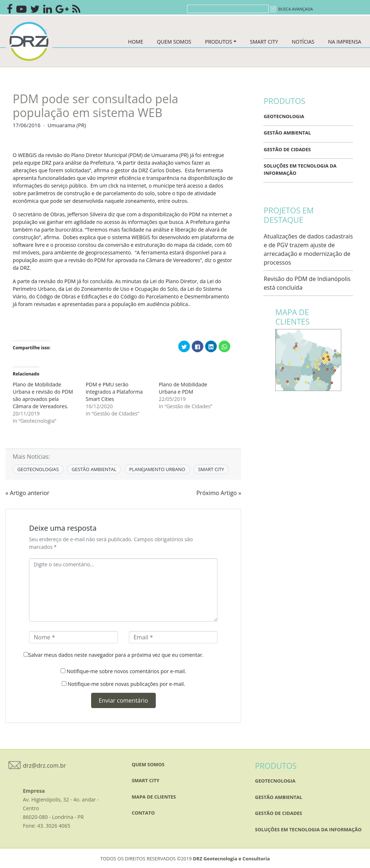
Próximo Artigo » (219, 493)
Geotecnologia (284, 116)
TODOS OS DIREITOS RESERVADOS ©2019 (185, 859)
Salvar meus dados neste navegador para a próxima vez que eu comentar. (116, 655)
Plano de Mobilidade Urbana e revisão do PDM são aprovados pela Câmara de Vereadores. (43, 395)
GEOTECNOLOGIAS (38, 469)
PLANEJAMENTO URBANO (157, 469)
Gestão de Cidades (287, 149)
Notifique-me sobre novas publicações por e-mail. (126, 684)
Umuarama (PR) (67, 125)
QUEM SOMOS (174, 42)
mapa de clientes (154, 797)
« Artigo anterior (27, 493)
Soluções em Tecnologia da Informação (300, 169)
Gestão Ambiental (287, 133)
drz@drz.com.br (44, 765)
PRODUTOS (218, 42)
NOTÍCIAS (303, 42)
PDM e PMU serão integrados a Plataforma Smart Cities (114, 392)
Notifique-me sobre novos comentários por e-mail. (127, 671)
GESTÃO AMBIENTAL (94, 469)
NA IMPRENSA (344, 42)
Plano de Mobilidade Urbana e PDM (183, 388)
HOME (136, 42)
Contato (143, 813)
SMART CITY (264, 42)
